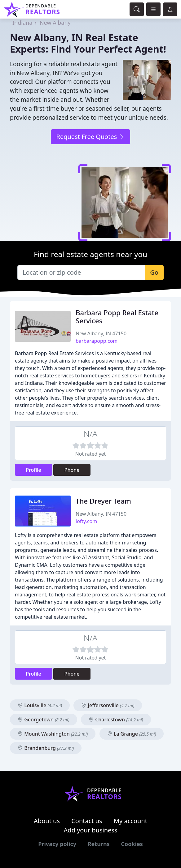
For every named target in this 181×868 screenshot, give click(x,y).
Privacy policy (57, 844)
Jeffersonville (108, 705)
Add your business (91, 830)
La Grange (132, 734)
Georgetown (44, 720)
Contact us (87, 821)
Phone (72, 470)
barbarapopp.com (97, 341)
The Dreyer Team (103, 501)
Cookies (132, 844)
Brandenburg (46, 748)
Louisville (40, 705)
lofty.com (86, 521)
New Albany (55, 23)
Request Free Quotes (90, 137)
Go (154, 272)
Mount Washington (53, 734)
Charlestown (116, 720)
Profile (33, 470)
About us (47, 821)
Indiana (22, 23)
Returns (99, 844)
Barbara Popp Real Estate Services (117, 317)
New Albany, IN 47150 (101, 333)
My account (130, 821)
